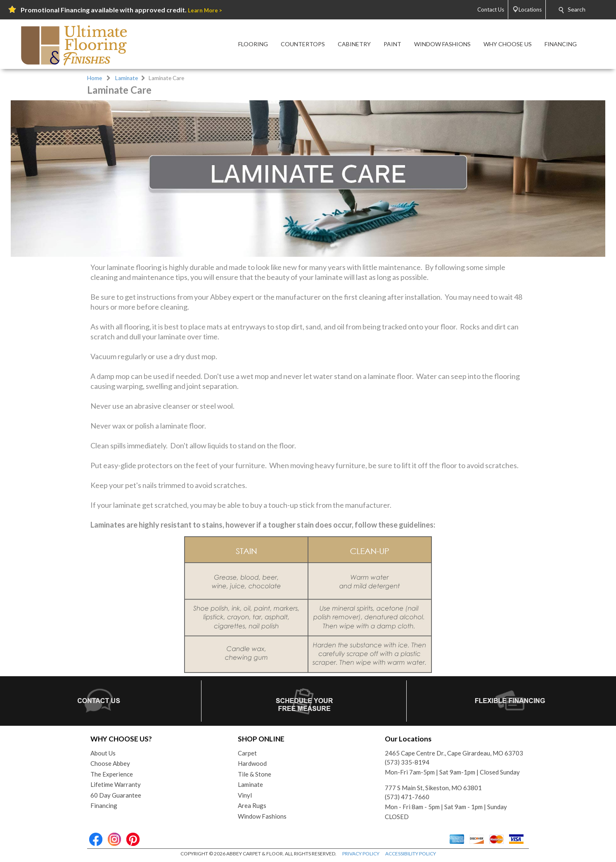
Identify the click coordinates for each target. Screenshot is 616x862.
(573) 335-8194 (407, 762)
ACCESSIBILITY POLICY (411, 854)
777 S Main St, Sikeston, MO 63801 (433, 788)
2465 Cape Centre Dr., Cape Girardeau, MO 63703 (454, 753)
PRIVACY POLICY (361, 854)
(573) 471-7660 (407, 797)
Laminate (127, 78)
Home (95, 78)
